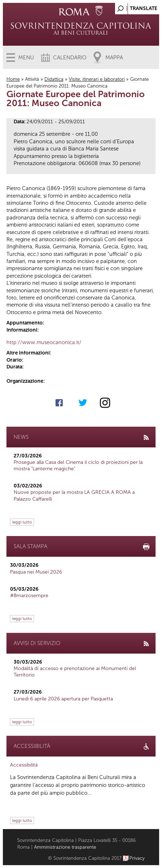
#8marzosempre (29, 596)
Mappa (114, 58)
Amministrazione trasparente (65, 847)
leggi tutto (22, 522)
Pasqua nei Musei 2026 (36, 572)
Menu (26, 58)
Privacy (137, 858)
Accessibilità (24, 765)
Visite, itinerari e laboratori (97, 79)
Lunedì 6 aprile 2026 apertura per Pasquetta (63, 699)
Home (13, 79)
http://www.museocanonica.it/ (44, 342)
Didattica (54, 79)
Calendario (70, 58)
